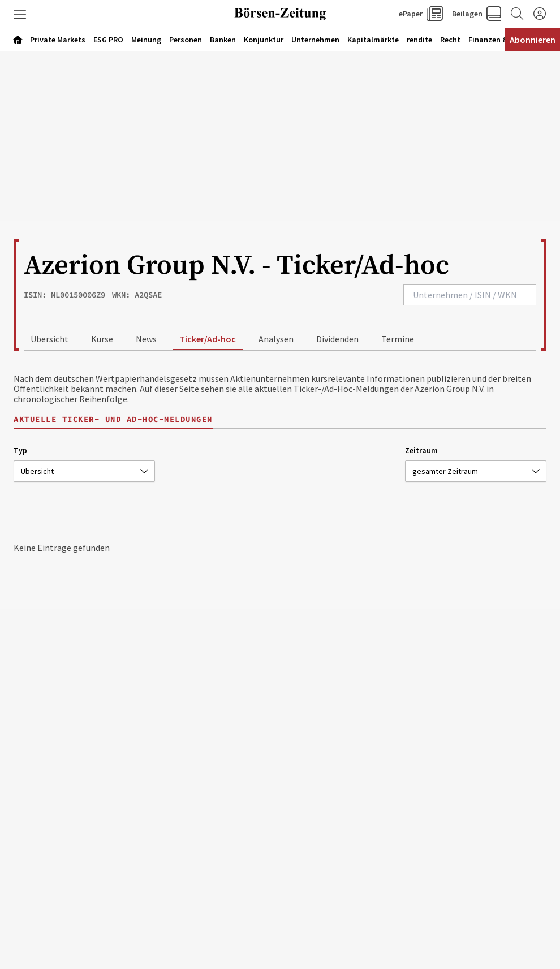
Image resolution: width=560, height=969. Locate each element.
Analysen (276, 339)
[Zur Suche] (517, 14)
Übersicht (49, 339)
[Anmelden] (540, 14)
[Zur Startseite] (280, 14)
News (146, 339)
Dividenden (337, 339)
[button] (20, 14)
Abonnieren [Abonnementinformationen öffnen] (533, 40)
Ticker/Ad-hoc (208, 339)
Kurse (102, 339)
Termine (398, 339)
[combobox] (470, 295)
